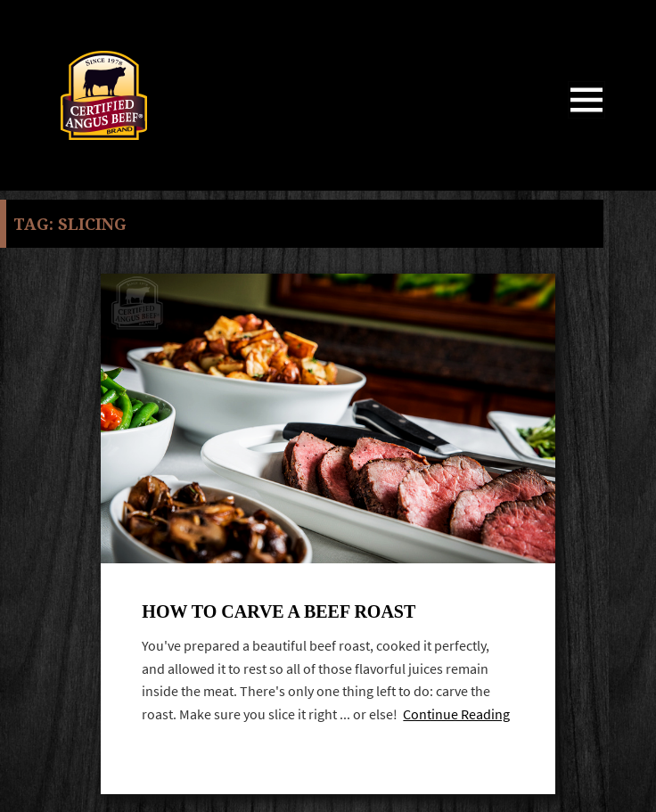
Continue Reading (456, 714)
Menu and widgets (587, 118)
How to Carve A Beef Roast (279, 611)
